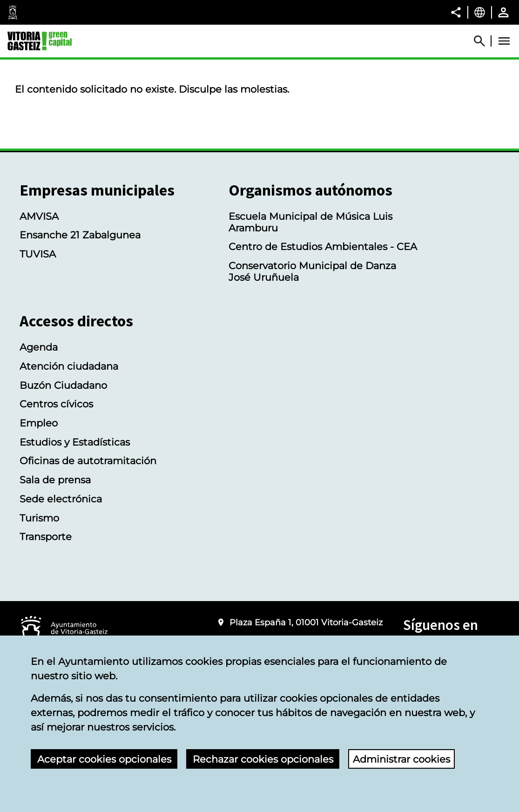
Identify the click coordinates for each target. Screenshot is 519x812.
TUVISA (38, 254)
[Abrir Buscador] (484, 41)
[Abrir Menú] (504, 41)
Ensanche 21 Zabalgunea (80, 235)
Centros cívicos (56, 404)
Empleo (39, 423)
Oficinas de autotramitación (88, 461)
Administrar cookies (401, 759)
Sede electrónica (61, 499)
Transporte (46, 537)
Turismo (39, 518)
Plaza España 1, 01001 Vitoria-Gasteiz (306, 622)
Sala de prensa (55, 480)
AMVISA (39, 216)
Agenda (39, 347)
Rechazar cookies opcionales (263, 759)
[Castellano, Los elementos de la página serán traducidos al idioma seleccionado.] (480, 12)
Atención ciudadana (69, 366)
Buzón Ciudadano (63, 385)
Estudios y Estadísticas (75, 442)
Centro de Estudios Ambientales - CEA (323, 247)
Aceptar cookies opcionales (104, 759)
